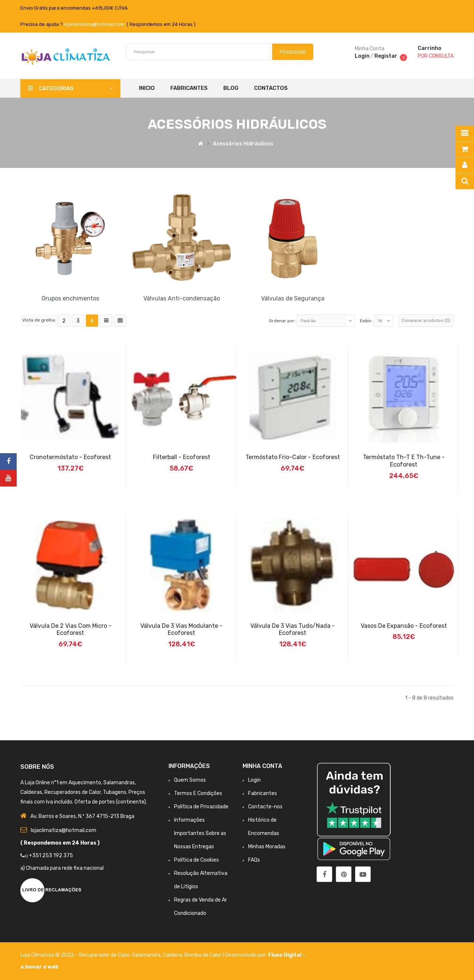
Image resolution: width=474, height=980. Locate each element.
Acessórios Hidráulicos (243, 144)
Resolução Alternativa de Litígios (201, 880)
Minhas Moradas (267, 847)
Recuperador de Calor (104, 955)
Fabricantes (263, 793)
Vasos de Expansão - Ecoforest (404, 626)
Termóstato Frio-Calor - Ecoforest (293, 457)
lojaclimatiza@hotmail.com (94, 24)
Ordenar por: (282, 321)
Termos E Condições (198, 793)
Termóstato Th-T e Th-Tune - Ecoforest (404, 461)
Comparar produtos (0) (426, 320)
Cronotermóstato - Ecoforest (70, 457)
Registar (386, 56)
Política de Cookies (196, 860)
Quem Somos (190, 780)
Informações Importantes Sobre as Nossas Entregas (200, 833)
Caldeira (173, 955)
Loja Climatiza (37, 955)
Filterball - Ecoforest (182, 457)
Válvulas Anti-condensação (182, 298)
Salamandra (146, 955)
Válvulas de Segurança (293, 298)
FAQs (254, 860)
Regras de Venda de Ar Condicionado (201, 907)
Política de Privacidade (201, 807)
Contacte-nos (265, 807)
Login (362, 56)
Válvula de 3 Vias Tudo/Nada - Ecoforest (293, 629)
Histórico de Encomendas (264, 827)
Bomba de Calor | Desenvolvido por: (226, 955)
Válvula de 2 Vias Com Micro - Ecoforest (71, 629)
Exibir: (366, 321)
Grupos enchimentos (70, 298)
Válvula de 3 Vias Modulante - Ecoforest (181, 629)
